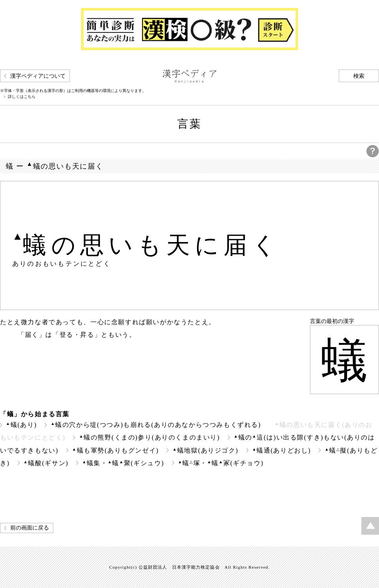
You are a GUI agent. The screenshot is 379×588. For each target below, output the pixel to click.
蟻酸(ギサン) (46, 463)
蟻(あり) (21, 425)
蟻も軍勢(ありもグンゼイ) (115, 450)
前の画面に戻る (30, 528)
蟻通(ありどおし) (282, 450)
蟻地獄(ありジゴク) (205, 450)
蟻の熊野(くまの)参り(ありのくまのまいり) (149, 437)
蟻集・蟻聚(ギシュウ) (123, 463)
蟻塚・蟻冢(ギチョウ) (221, 463)
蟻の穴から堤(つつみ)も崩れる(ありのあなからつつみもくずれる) (156, 425)
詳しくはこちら (22, 97)
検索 (359, 76)
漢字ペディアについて (38, 76)
